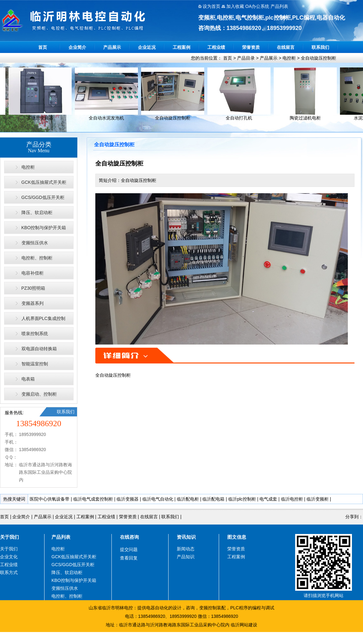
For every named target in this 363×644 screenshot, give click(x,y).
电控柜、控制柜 (37, 258)
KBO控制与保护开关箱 (44, 228)
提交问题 (129, 549)
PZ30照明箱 (33, 288)
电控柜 (289, 58)
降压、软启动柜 (37, 212)
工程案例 (181, 47)
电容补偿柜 (33, 273)
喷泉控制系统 (35, 334)
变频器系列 (33, 303)
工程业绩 (216, 47)
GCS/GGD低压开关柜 (43, 197)
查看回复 (129, 558)
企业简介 (77, 47)
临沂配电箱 (213, 499)
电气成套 (268, 499)
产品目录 (246, 58)
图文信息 (237, 537)
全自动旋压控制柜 (318, 58)
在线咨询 (129, 537)
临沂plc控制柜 (242, 499)
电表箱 (28, 379)
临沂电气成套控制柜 (93, 499)
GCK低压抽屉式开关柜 (44, 182)
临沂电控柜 (292, 499)
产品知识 (186, 557)
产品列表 (61, 537)
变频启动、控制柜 (39, 394)
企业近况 (147, 47)
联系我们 (320, 47)
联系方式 (9, 572)
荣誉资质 (251, 47)
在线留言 (286, 47)
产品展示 (112, 47)
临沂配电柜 (188, 499)
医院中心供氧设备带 (50, 499)
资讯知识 (186, 537)
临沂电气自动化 (158, 499)
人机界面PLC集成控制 (43, 318)
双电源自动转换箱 (39, 349)
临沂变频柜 (318, 499)
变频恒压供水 (35, 243)
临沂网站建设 (244, 625)
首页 (43, 47)
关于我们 (9, 537)
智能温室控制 (35, 364)
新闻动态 (186, 549)
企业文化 (9, 557)
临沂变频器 (128, 499)
